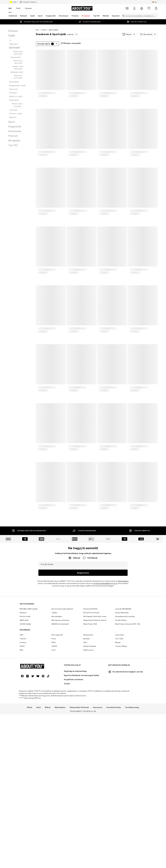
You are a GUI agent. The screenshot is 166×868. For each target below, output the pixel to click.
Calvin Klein (120, 715)
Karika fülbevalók (122, 693)
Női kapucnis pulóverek (60, 700)
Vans (85, 722)
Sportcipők (53, 30)
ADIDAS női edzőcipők (60, 704)
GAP (21, 715)
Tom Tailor (119, 719)
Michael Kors (88, 715)
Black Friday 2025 (90, 704)
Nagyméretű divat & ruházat (95, 700)
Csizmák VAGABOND (123, 689)
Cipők (44, 30)
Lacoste (23, 722)
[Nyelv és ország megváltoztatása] (154, 2)
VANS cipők (24, 700)
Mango (118, 722)
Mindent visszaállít (71, 43)
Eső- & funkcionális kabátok (62, 689)
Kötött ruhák (25, 696)
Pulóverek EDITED (90, 689)
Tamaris (23, 719)
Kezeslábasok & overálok (125, 696)
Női (10, 8)
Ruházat (23, 693)
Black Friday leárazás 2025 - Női (128, 704)
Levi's (54, 730)
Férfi (18, 8)
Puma (54, 719)
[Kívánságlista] (149, 8)
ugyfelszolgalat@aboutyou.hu (105, 583)
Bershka (87, 719)
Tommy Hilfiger (121, 726)
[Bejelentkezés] (134, 8)
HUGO (22, 726)
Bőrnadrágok (57, 696)
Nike (21, 730)
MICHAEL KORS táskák (29, 689)
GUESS (54, 726)
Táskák (54, 693)
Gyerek (28, 8)
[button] (129, 34)
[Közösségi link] (22, 836)
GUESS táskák (25, 704)
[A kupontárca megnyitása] (127, 8)
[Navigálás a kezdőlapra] (82, 8)
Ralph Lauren (89, 730)
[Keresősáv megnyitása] (123, 16)
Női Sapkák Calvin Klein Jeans (95, 696)
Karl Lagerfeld (57, 715)
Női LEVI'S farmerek (91, 693)
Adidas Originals (90, 726)
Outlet (13, 2)
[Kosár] (156, 8)
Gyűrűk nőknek (121, 700)
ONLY (54, 722)
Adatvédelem (123, 581)
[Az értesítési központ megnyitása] (142, 8)
